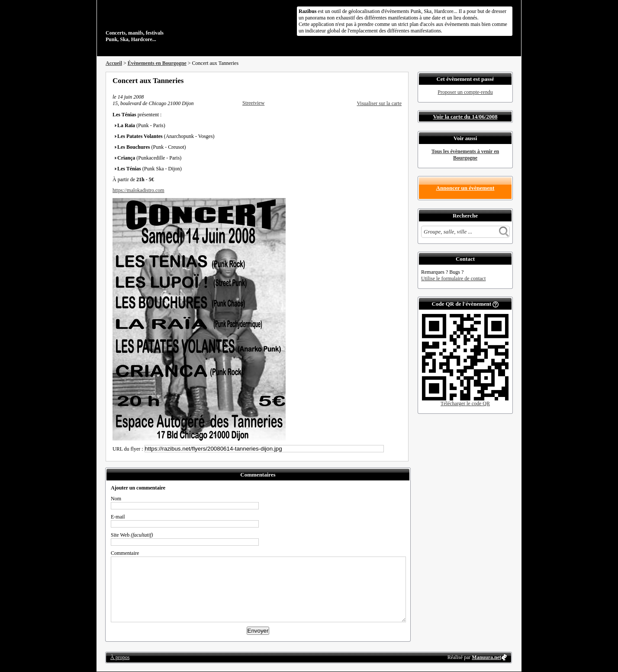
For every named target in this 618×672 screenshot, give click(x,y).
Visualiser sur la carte (379, 103)
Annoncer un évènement (465, 188)
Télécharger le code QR (465, 403)
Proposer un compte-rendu (465, 92)
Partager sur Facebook (364, 80)
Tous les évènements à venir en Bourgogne (465, 155)
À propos (120, 657)
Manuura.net (486, 657)
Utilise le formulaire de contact (453, 278)
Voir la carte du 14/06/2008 (465, 117)
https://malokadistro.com (138, 190)
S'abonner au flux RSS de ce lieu (399, 80)
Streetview (253, 103)
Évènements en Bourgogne (157, 63)
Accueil (114, 63)
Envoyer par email (387, 80)
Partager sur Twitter (375, 80)
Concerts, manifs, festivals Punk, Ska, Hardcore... (162, 23)
